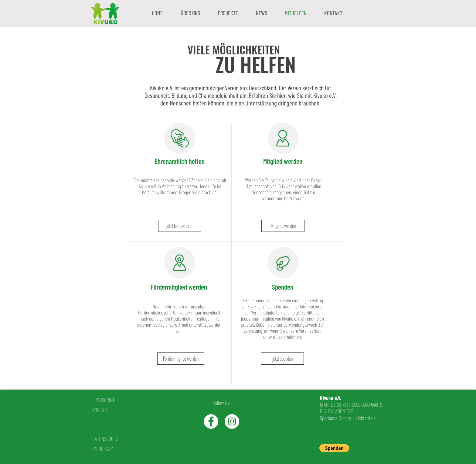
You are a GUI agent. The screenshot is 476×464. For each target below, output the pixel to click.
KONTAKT (101, 410)
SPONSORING (104, 400)
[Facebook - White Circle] (211, 421)
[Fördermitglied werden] (181, 359)
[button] (190, 13)
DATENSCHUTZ (105, 439)
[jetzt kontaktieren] (180, 226)
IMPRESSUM (103, 449)
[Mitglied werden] (283, 226)
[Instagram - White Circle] (232, 421)
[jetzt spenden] (282, 359)
